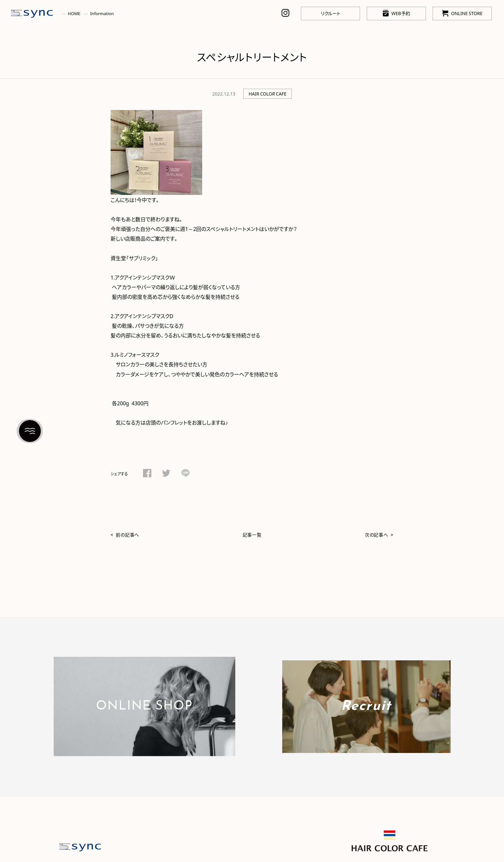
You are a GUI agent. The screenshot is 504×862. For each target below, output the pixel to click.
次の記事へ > (379, 535)
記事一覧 (252, 535)
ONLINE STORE (462, 13)
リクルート (331, 13)
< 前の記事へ (125, 535)
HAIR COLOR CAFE (267, 94)
